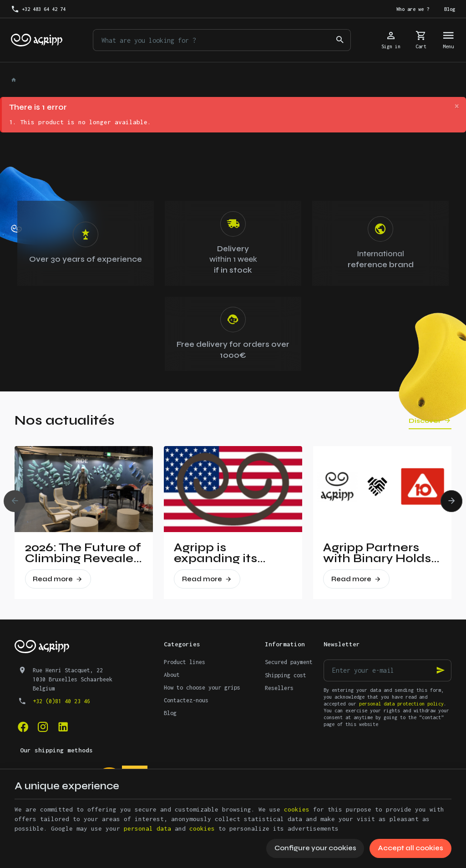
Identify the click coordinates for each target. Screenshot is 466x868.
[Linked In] (63, 727)
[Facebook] (23, 727)
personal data (147, 828)
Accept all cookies (410, 848)
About (172, 675)
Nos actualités (65, 420)
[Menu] (448, 40)
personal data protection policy (401, 704)
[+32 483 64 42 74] (38, 9)
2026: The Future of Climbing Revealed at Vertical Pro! (83, 553)
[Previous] (15, 501)
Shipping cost (286, 675)
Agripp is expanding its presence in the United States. (222, 553)
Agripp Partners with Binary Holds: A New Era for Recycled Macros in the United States (379, 553)
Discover (425, 421)
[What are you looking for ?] (222, 40)
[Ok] (441, 670)
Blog (170, 713)
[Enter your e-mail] (387, 670)
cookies (297, 809)
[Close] (457, 107)
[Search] (340, 40)
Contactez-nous (186, 700)
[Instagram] (43, 727)
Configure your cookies (315, 848)
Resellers (279, 688)
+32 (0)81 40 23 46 (61, 701)
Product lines (185, 662)
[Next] (451, 501)
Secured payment (289, 662)
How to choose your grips (202, 688)
